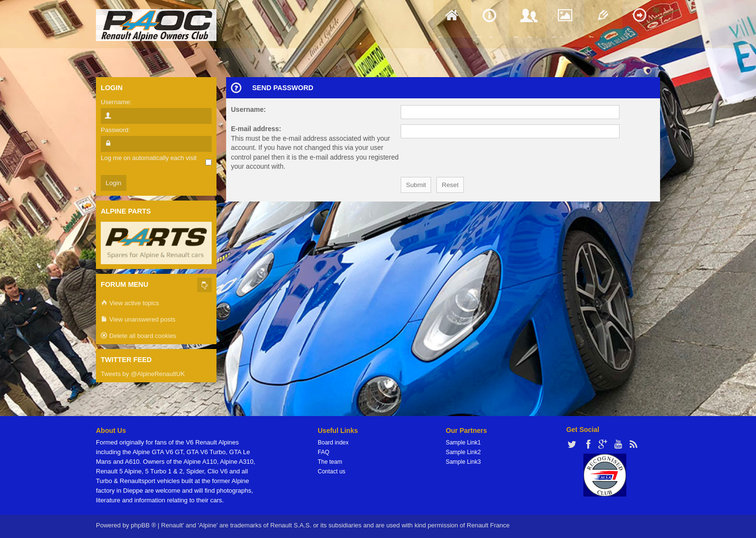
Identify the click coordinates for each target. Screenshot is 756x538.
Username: (248, 109)
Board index (333, 443)
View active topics (130, 303)
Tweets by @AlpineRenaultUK (143, 374)
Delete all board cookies (138, 336)
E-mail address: (256, 129)
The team (330, 462)
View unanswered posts (138, 320)
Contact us (331, 471)
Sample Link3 (463, 462)
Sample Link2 (463, 452)
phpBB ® (143, 525)
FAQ (324, 452)
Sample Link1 (463, 443)
